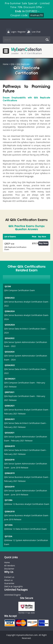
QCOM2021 (10, 379)
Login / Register (16, 32)
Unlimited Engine (12, 595)
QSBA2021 (9, 406)
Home (6, 64)
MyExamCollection (26, 51)
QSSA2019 (9, 487)
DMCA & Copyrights (13, 586)
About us (8, 580)
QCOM (7, 286)
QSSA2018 (9, 460)
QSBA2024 (9, 311)
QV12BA (8, 500)
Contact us (9, 577)
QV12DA (8, 525)
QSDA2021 (9, 419)
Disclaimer (9, 569)
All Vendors (10, 566)
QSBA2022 (9, 298)
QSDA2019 (9, 446)
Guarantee (9, 583)
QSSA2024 (9, 352)
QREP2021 (9, 392)
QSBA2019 (9, 473)
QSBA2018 (9, 511)
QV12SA (8, 536)
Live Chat (33, 32)
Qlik (12, 64)
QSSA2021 (9, 433)
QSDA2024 (9, 325)
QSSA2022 (9, 338)
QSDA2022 (9, 365)
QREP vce (9, 244)
